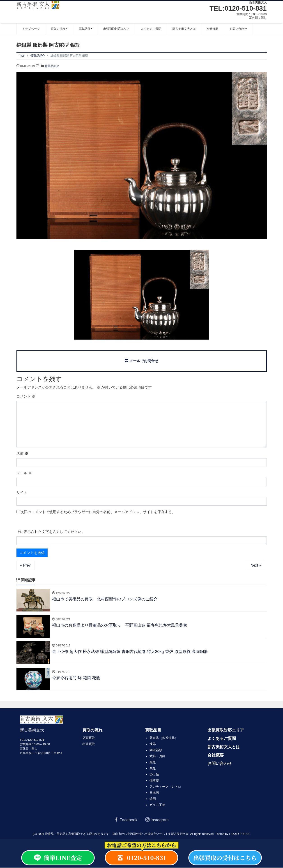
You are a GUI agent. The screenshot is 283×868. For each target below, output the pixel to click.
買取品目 (84, 29)
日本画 (154, 793)
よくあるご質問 (151, 29)
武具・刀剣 (157, 757)
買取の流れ (58, 29)
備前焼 (154, 781)
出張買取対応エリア (116, 29)
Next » (256, 565)
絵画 (153, 799)
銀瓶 (153, 763)
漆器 (153, 745)
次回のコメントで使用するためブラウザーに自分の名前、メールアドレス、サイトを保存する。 (98, 512)
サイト (22, 492)
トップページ (31, 29)
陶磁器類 (156, 751)
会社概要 (213, 29)
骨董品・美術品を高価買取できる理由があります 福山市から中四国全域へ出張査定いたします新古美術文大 (117, 834)
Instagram (157, 821)
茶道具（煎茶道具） (164, 738)
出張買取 (89, 745)
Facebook (126, 821)
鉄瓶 (153, 769)
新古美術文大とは (184, 29)
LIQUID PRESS (239, 834)
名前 (22, 454)
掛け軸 (154, 775)
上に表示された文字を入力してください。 (51, 532)
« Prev (25, 565)
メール (24, 473)
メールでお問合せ (141, 361)
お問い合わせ (238, 29)
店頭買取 (89, 738)
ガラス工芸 (157, 806)
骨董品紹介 (52, 66)
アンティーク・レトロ (165, 787)
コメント (26, 396)
